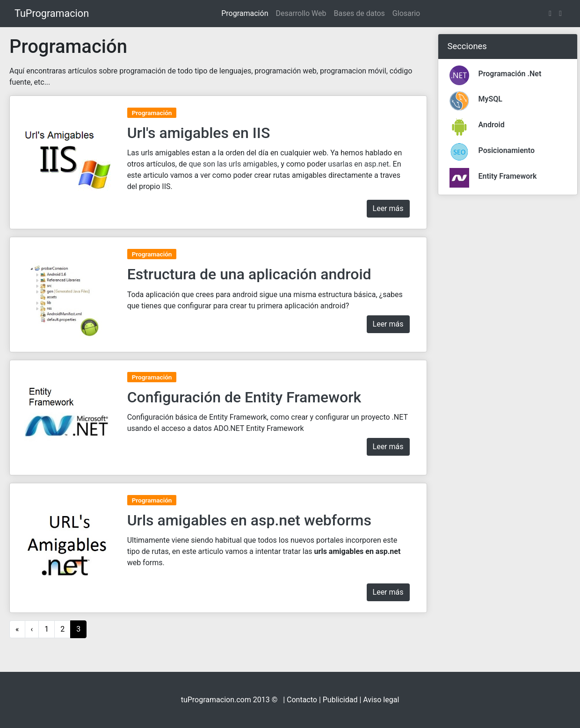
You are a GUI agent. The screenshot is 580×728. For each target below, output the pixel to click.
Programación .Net (510, 74)
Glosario (406, 13)
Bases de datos (359, 13)
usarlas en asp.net (358, 164)
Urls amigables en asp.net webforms (249, 520)
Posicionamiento (507, 150)
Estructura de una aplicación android (249, 274)
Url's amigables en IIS (199, 133)
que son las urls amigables (233, 164)
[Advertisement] (508, 343)
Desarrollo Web (301, 13)
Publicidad (340, 700)
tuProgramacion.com (216, 700)
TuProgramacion (52, 13)
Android (492, 125)
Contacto (302, 700)
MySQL (490, 99)
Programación (245, 13)
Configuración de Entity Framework (244, 397)
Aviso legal (381, 700)
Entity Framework (508, 176)
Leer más (388, 208)
